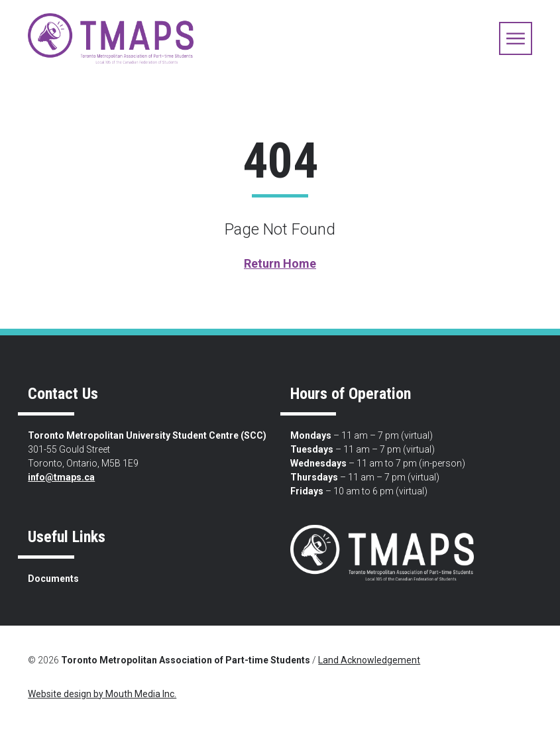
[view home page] (111, 38)
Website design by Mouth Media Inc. (102, 694)
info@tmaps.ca (61, 477)
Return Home (280, 263)
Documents (53, 579)
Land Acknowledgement (369, 660)
